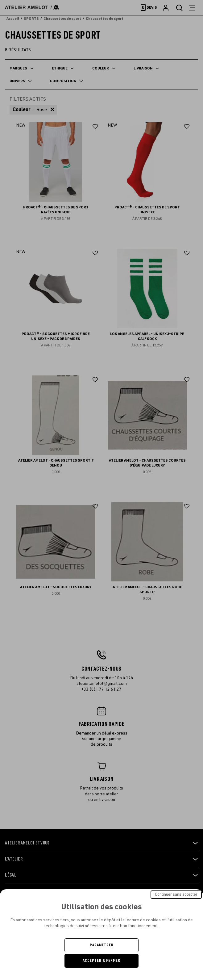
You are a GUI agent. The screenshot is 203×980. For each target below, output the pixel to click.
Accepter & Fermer (101, 961)
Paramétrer (102, 945)
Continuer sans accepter (176, 894)
